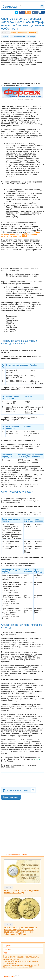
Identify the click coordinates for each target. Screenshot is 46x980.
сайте (38, 759)
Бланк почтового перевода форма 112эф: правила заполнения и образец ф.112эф (21, 234)
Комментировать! (11, 797)
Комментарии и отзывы (21, 790)
